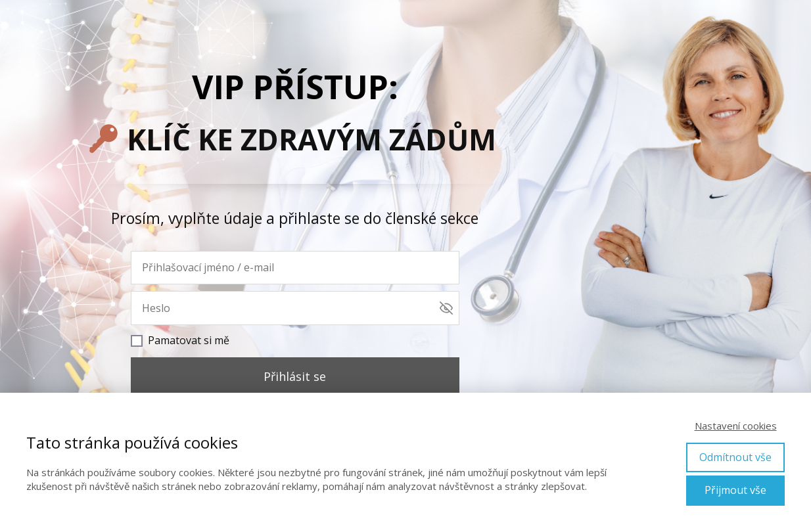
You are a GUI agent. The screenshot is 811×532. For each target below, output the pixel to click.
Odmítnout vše (735, 457)
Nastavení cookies (736, 426)
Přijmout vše (735, 490)
